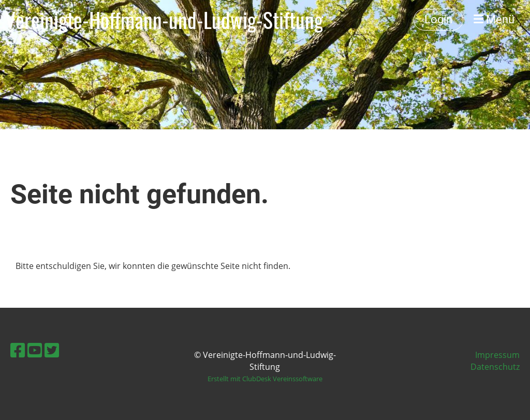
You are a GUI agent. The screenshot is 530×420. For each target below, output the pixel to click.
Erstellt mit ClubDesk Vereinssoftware (265, 379)
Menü (494, 19)
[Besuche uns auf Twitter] (52, 350)
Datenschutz (495, 367)
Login (438, 19)
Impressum (497, 355)
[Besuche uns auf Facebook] (18, 350)
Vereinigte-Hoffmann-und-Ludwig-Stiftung (164, 20)
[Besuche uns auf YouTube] (35, 350)
